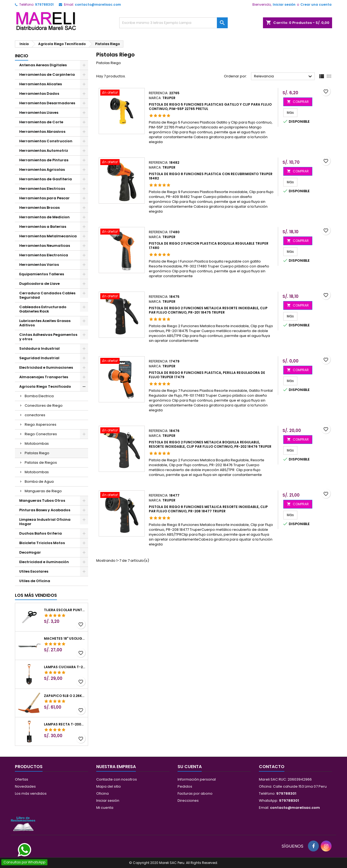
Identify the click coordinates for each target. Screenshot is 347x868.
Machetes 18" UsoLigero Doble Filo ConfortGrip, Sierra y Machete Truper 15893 (65, 639)
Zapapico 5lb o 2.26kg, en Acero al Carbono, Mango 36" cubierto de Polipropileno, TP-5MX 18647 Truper (65, 696)
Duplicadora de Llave (39, 284)
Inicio (22, 56)
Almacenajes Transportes (44, 377)
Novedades (25, 786)
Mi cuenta (105, 808)
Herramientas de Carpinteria (47, 75)
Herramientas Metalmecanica (48, 236)
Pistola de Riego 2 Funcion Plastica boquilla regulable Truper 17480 (209, 246)
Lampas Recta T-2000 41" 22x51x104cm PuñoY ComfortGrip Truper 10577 (65, 724)
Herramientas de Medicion (44, 217)
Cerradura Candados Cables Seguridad (47, 295)
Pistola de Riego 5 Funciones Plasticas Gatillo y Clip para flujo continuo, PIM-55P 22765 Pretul (210, 107)
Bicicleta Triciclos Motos (42, 543)
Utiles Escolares (34, 571)
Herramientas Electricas (42, 189)
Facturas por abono (195, 793)
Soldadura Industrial (39, 348)
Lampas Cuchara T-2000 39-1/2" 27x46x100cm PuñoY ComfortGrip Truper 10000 (65, 667)
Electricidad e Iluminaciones (46, 367)
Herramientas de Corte (41, 122)
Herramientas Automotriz (44, 151)
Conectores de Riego (44, 405)
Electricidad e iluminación (44, 562)
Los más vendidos (36, 595)
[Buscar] (173, 23)
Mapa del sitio (109, 786)
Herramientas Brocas (39, 208)
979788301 (44, 4)
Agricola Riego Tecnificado (45, 386)
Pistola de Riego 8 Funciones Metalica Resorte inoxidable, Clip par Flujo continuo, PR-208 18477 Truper (208, 509)
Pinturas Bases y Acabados (45, 510)
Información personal (197, 779)
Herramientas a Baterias (43, 227)
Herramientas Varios (39, 265)
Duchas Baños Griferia (41, 533)
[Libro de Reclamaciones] (23, 824)
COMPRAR (298, 102)
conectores (35, 415)
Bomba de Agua (39, 482)
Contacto (272, 767)
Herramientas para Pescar (44, 198)
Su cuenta (190, 767)
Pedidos (185, 786)
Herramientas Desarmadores (47, 103)
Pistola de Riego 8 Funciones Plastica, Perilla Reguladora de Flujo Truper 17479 (207, 375)
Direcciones (188, 801)
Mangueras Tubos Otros (42, 501)
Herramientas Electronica (44, 255)
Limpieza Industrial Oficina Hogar (45, 522)
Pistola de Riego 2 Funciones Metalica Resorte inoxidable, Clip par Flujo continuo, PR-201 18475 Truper (208, 310)
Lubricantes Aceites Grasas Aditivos (45, 323)
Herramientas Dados (39, 94)
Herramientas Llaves (39, 113)
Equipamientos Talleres (42, 274)
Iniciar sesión (284, 4)
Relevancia (284, 77)
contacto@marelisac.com (98, 4)
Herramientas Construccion (46, 141)
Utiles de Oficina (35, 581)
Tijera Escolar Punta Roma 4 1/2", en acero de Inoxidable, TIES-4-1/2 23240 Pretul (65, 610)
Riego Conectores (41, 434)
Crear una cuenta (316, 4)
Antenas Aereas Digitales (43, 65)
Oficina (102, 793)
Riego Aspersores (41, 424)
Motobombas (37, 444)
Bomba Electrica (39, 396)
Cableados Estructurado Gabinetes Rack (43, 309)
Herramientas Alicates (41, 84)
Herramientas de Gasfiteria (46, 179)
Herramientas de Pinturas (44, 160)
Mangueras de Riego (43, 491)
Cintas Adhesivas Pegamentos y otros (48, 337)
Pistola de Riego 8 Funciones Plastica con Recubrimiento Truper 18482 (211, 176)
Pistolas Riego (37, 453)
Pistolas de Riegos (41, 463)
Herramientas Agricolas (42, 170)
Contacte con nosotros (117, 779)
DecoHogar (30, 552)
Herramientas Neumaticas (45, 246)
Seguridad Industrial (39, 358)
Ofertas (22, 779)
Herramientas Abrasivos (42, 132)
